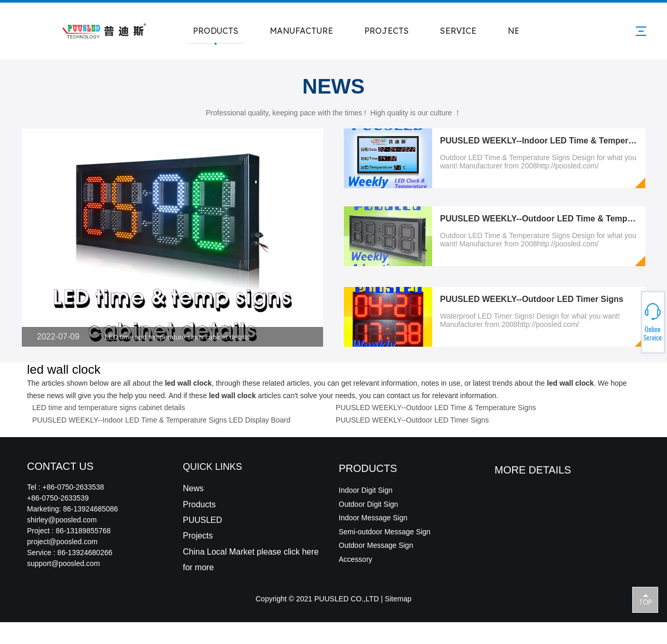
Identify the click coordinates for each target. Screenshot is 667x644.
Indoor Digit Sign (366, 490)
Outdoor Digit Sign (368, 504)
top (645, 599)
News (193, 488)
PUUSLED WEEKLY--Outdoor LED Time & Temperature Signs (436, 408)
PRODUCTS (216, 31)
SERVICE (458, 31)
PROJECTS (386, 31)
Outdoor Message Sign (376, 545)
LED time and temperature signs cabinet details (177, 337)
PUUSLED (203, 520)
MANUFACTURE (301, 31)
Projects (198, 536)
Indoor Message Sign (373, 518)
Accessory (356, 559)
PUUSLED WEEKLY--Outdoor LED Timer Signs (532, 299)
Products (199, 504)
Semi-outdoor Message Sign (385, 532)
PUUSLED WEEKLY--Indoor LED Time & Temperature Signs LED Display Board (161, 420)
